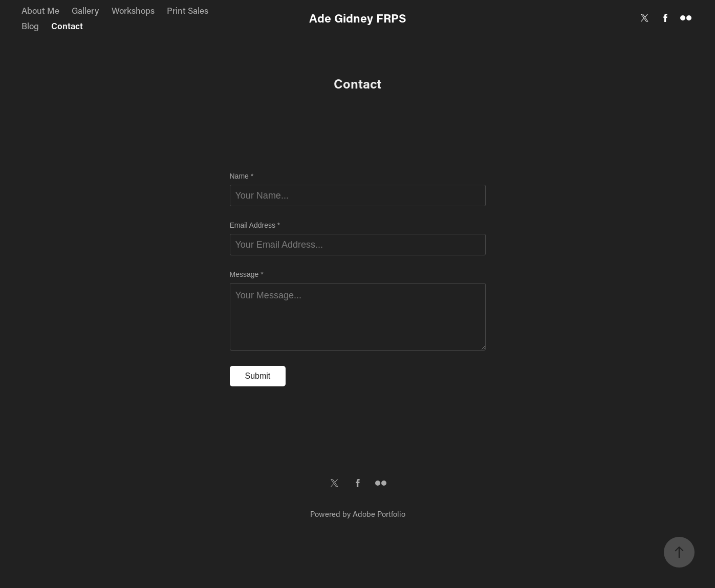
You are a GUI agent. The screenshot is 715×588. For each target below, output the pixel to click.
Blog (30, 26)
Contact (67, 26)
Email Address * (255, 225)
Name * (242, 176)
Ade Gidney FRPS (358, 18)
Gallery (85, 10)
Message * (247, 274)
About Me (40, 10)
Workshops (133, 10)
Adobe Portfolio (379, 514)
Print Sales (188, 10)
